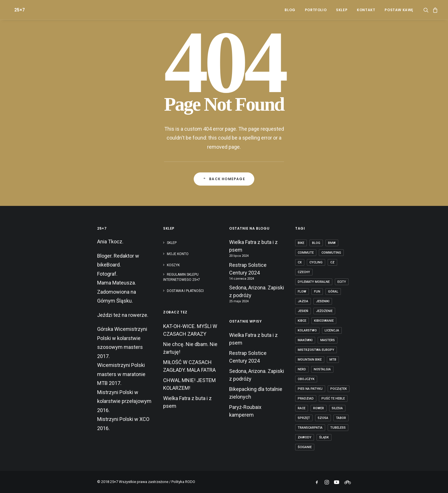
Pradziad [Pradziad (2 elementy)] (306, 398)
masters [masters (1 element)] (328, 340)
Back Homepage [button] (224, 179)
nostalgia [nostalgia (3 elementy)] (322, 369)
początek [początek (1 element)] (339, 389)
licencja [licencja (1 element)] (332, 330)
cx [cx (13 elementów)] (300, 262)
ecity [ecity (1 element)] (342, 282)
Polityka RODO (183, 482)
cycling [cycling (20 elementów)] (316, 262)
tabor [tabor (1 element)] (341, 418)
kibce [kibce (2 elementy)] (302, 321)
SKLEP (342, 10)
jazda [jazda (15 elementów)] (303, 301)
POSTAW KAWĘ (399, 10)
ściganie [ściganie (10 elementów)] (305, 447)
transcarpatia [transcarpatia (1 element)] (310, 428)
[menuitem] (290, 10)
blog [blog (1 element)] (316, 243)
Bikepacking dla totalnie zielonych (256, 393)
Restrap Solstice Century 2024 (248, 269)
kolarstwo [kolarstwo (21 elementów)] (307, 330)
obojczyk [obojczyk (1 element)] (306, 379)
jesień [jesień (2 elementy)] (303, 311)
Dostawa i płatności (185, 291)
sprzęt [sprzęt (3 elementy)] (304, 418)
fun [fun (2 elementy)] (317, 292)
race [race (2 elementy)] (302, 408)
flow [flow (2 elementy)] (302, 292)
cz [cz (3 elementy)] (332, 262)
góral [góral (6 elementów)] (333, 292)
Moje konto (178, 254)
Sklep (172, 243)
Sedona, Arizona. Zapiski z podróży (257, 291)
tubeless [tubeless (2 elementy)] (338, 428)
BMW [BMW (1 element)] (332, 243)
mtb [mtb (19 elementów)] (333, 360)
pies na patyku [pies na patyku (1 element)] (310, 389)
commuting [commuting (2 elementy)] (331, 253)
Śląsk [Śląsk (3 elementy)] (324, 437)
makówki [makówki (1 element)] (305, 340)
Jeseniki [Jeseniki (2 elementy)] (323, 301)
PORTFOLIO (316, 10)
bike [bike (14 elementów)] (301, 243)
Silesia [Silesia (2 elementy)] (337, 408)
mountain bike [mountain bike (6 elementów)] (310, 360)
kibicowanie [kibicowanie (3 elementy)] (324, 321)
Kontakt (366, 10)
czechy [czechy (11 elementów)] (304, 272)
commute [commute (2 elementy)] (306, 253)
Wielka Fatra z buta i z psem (253, 246)
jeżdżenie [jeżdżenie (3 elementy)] (324, 311)
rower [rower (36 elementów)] (319, 408)
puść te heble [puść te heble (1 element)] (333, 398)
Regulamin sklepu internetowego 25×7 (182, 277)
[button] (427, 10)
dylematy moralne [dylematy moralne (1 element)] (314, 282)
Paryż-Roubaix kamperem (245, 411)
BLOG (290, 10)
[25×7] (15, 10)
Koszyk (173, 265)
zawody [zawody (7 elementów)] (305, 437)
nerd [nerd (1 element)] (302, 369)
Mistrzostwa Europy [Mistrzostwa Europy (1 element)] (316, 350)
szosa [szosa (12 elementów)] (323, 418)
